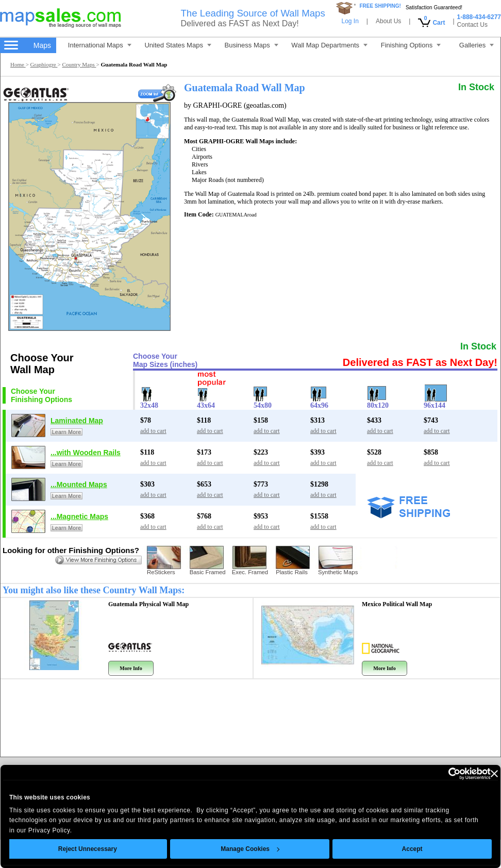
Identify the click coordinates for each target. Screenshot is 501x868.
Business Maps (252, 45)
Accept (397, 849)
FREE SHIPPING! (380, 6)
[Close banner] (479, 774)
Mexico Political (397, 604)
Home (18, 64)
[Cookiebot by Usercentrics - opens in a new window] (431, 774)
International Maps (100, 45)
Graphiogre (44, 64)
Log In (350, 21)
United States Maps (178, 45)
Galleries (477, 45)
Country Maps (79, 64)
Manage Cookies (236, 849)
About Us (388, 21)
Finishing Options (411, 45)
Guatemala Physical (148, 604)
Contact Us (472, 25)
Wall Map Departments (329, 45)
